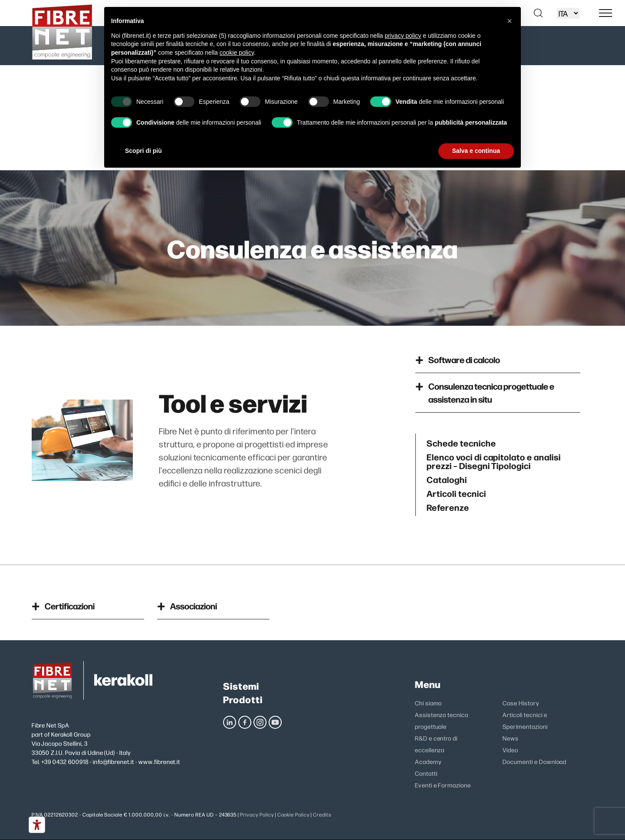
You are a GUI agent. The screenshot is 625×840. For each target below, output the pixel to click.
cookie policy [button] (237, 53)
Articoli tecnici (456, 493)
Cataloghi (447, 479)
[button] (510, 21)
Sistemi (241, 686)
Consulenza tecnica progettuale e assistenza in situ (491, 392)
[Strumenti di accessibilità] (37, 825)
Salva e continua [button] (476, 151)
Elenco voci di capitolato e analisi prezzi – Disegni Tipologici (494, 461)
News (511, 738)
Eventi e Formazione (443, 785)
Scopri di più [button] (143, 151)
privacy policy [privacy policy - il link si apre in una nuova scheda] (403, 36)
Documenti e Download (535, 761)
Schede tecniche (461, 443)
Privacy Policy (257, 815)
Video (510, 750)
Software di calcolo (464, 359)
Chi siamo (429, 703)
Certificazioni (70, 606)
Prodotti (243, 699)
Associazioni (194, 606)
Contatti (426, 773)
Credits (322, 815)
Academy (428, 761)
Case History (521, 703)
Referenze (448, 507)
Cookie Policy (293, 815)
